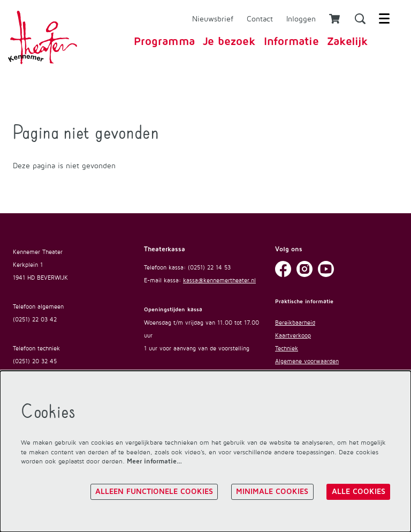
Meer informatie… (154, 461)
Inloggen (301, 18)
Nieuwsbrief (213, 18)
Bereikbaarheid (295, 323)
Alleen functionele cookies (154, 492)
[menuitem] (164, 42)
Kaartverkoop (293, 335)
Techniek (287, 348)
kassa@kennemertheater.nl (219, 280)
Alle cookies (359, 492)
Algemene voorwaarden (307, 361)
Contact (260, 18)
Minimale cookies (272, 492)
